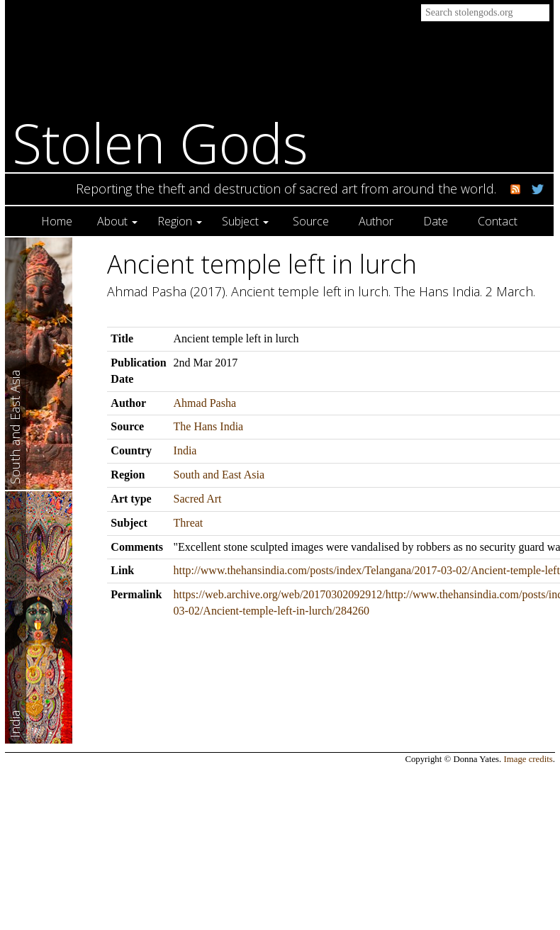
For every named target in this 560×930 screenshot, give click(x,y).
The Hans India (209, 426)
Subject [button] (245, 221)
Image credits (528, 759)
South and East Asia (219, 475)
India (185, 450)
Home (57, 221)
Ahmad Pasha (205, 403)
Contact (498, 221)
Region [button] (180, 221)
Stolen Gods (160, 143)
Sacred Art (198, 499)
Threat (189, 523)
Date (436, 221)
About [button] (117, 221)
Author (376, 221)
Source (311, 221)
